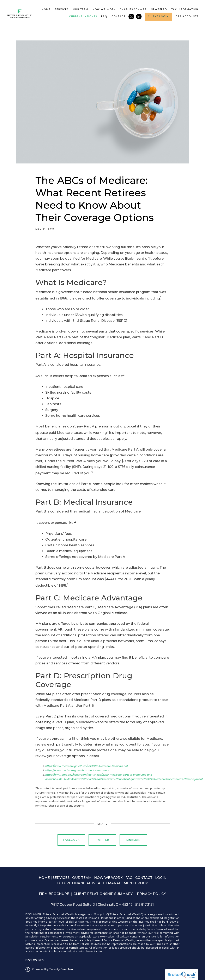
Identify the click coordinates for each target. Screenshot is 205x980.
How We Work (104, 9)
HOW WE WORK (108, 878)
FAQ (104, 16)
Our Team (81, 9)
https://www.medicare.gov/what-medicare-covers (77, 770)
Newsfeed (159, 9)
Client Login (158, 16)
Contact (118, 16)
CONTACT (144, 878)
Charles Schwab (133, 9)
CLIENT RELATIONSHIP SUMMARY (103, 894)
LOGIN (161, 878)
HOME (44, 878)
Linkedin (134, 840)
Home (46, 9)
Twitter (102, 840)
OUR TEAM (82, 878)
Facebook (71, 840)
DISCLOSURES (34, 960)
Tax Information (185, 9)
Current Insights (83, 16)
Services (62, 9)
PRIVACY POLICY (151, 894)
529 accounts (187, 16)
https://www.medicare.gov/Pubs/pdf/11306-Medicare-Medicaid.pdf (87, 766)
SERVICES (61, 878)
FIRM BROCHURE (54, 894)
